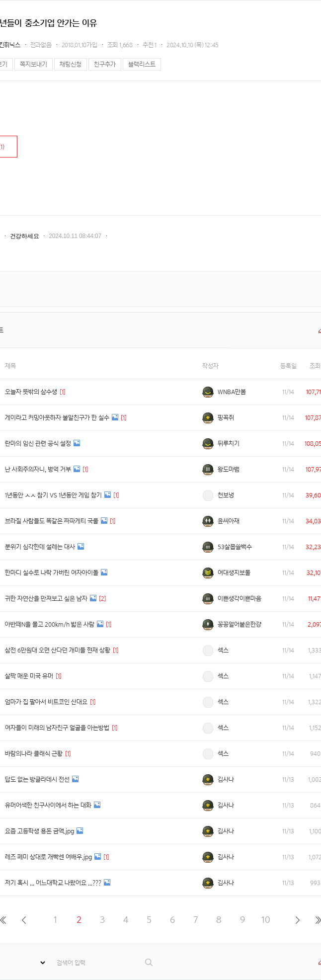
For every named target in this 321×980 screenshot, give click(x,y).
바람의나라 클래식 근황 (34, 754)
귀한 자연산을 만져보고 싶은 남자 (46, 599)
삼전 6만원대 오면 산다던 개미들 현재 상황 (58, 650)
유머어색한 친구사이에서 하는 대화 (48, 805)
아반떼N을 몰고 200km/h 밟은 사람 (50, 624)
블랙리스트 (142, 64)
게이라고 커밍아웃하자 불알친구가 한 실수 (57, 418)
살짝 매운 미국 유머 (29, 676)
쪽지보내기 (34, 64)
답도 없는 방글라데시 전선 (37, 779)
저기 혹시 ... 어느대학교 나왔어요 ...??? (53, 883)
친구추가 (105, 64)
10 (266, 920)
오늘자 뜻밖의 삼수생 (31, 392)
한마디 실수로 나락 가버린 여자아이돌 (52, 573)
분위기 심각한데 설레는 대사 (40, 547)
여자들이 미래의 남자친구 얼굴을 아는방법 (57, 728)
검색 (149, 962)
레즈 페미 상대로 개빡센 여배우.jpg (48, 857)
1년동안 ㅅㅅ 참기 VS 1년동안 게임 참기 (53, 495)
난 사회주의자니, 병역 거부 (38, 469)
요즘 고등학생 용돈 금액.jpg (40, 831)
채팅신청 (71, 64)
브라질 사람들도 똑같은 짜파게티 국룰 (52, 521)
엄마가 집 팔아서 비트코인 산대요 (46, 702)
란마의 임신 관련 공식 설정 (38, 444)
